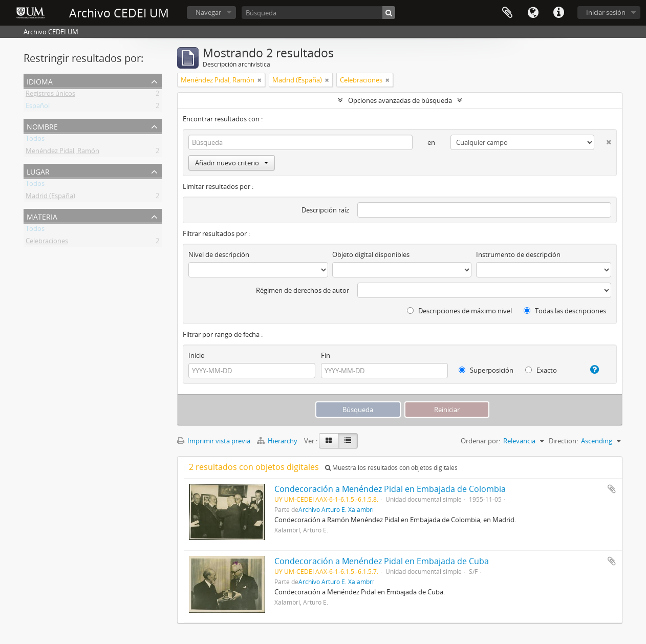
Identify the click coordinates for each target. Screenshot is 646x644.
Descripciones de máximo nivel (459, 311)
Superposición (486, 370)
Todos (35, 140)
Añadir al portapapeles (612, 489)
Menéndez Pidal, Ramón (62, 153)
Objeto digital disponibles (371, 254)
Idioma (533, 13)
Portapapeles (507, 13)
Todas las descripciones (565, 311)
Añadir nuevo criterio (232, 163)
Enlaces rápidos (558, 13)
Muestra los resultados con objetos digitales (391, 468)
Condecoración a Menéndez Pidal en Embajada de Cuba (382, 561)
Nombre (42, 126)
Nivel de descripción (219, 254)
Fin (326, 355)
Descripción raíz (325, 210)
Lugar (38, 171)
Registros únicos (50, 95)
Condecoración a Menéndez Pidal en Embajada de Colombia (390, 489)
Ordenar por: (480, 441)
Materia (42, 216)
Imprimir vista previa (214, 441)
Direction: (563, 441)
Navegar (208, 12)
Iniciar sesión (606, 12)
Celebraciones (47, 243)
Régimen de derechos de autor (303, 290)
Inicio (197, 355)
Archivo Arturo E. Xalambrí (336, 509)
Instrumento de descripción (518, 254)
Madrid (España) (50, 198)
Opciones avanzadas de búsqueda (400, 100)
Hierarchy (278, 441)
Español (38, 108)
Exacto (541, 370)
